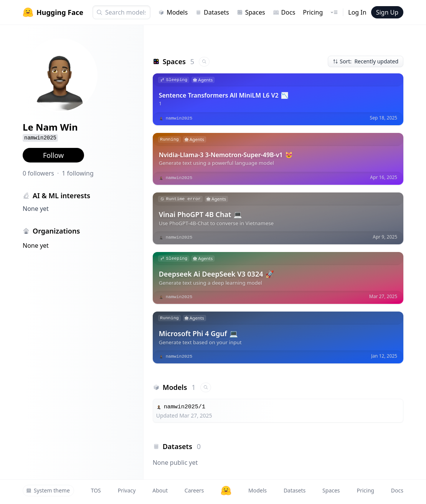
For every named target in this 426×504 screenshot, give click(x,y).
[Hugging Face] (226, 491)
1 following (78, 173)
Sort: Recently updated (366, 61)
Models (173, 12)
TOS (96, 490)
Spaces (251, 12)
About (160, 490)
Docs (284, 12)
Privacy (127, 490)
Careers (194, 490)
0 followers (38, 173)
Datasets (212, 12)
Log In (357, 12)
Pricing (313, 12)
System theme (48, 490)
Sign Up (387, 12)
